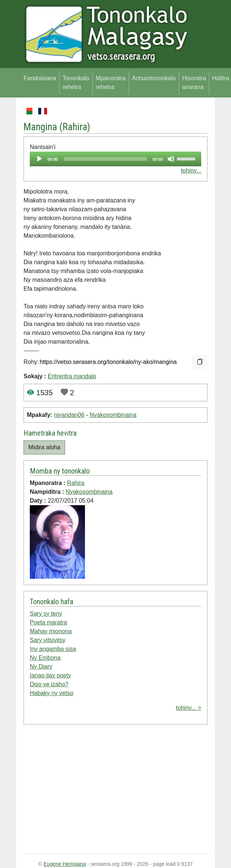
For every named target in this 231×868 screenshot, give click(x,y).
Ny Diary (41, 667)
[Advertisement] (115, 791)
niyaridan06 (69, 415)
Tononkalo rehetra (76, 83)
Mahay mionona (51, 631)
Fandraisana (40, 78)
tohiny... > (189, 708)
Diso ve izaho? (49, 684)
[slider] (105, 159)
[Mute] (171, 159)
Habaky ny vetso (51, 693)
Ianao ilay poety (50, 675)
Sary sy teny (46, 614)
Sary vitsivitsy (48, 640)
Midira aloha (44, 447)
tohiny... (191, 171)
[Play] (39, 159)
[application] (115, 159)
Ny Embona (45, 658)
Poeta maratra (48, 622)
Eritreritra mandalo (72, 376)
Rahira (75, 127)
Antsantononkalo (154, 78)
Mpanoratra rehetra (111, 83)
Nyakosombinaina (113, 415)
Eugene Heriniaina (65, 864)
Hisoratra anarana (194, 83)
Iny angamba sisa (53, 649)
